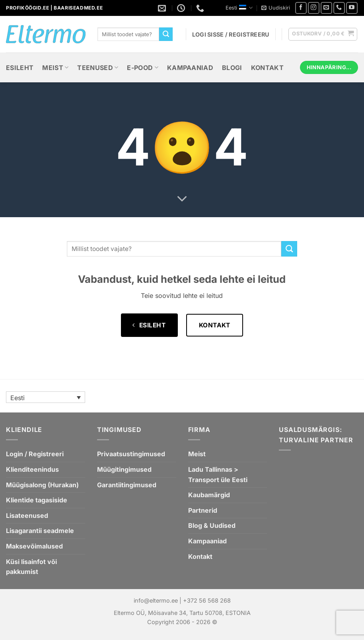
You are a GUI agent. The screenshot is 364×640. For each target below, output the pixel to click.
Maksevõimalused (34, 546)
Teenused (98, 68)
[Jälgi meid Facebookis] (301, 8)
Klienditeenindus (32, 469)
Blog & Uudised (212, 525)
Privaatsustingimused (131, 454)
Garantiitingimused (127, 485)
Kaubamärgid (209, 495)
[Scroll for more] (182, 199)
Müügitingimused (124, 469)
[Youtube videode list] (352, 8)
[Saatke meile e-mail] (326, 8)
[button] (276, 8)
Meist (55, 68)
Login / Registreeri (35, 454)
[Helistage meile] (339, 8)
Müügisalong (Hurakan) (42, 485)
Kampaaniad (190, 68)
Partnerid (203, 510)
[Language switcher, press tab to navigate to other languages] (46, 397)
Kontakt (267, 68)
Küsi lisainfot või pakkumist (31, 567)
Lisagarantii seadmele (40, 531)
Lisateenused (27, 516)
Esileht (20, 68)
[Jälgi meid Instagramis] (314, 8)
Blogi (232, 68)
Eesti (239, 8)
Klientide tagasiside (37, 500)
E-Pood (142, 68)
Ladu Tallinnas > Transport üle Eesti (218, 475)
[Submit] (166, 34)
